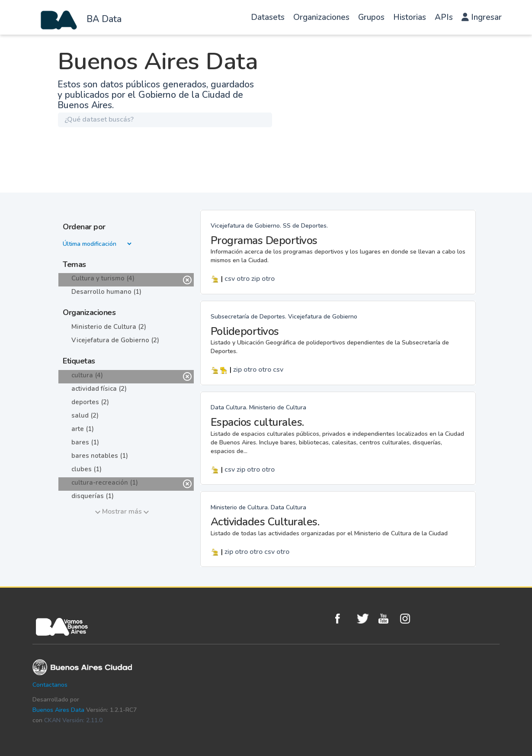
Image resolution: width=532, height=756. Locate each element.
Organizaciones (321, 17)
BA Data (104, 19)
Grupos (371, 17)
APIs (444, 17)
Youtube (387, 619)
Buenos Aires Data (58, 710)
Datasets (268, 17)
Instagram (409, 619)
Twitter (365, 619)
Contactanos (50, 685)
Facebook (344, 619)
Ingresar (482, 17)
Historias (410, 17)
